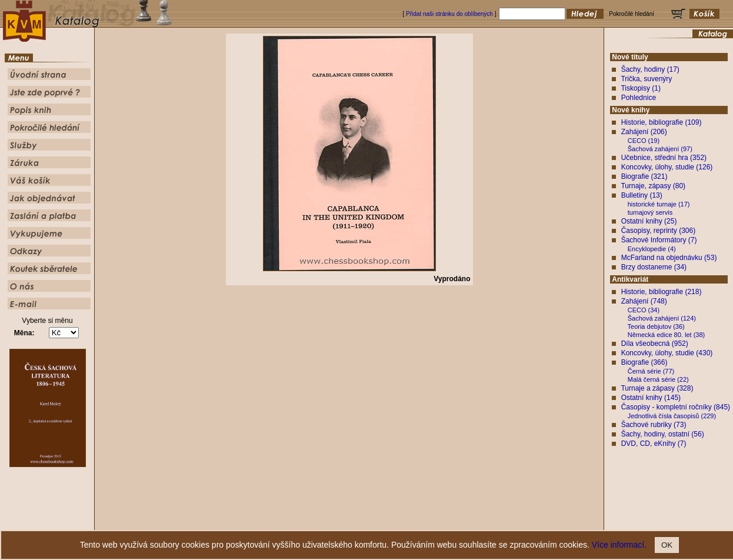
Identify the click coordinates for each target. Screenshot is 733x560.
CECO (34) (644, 310)
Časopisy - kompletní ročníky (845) (676, 407)
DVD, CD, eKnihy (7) (654, 444)
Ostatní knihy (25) (649, 221)
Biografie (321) (644, 176)
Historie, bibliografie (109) (662, 122)
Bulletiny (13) (642, 195)
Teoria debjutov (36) (656, 326)
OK (667, 545)
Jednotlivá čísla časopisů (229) (672, 416)
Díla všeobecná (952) (655, 344)
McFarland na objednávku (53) (669, 258)
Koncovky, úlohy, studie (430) (667, 353)
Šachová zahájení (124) (662, 318)
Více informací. (619, 545)
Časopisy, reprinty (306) (659, 231)
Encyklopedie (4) (652, 249)
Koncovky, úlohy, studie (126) (667, 167)
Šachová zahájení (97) (660, 149)
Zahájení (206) (644, 132)
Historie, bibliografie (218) (662, 292)
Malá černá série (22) (658, 379)
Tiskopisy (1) (641, 88)
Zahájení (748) (644, 301)
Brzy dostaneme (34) (654, 267)
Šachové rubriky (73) (654, 425)
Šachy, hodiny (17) (650, 69)
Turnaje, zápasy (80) (653, 186)
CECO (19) (644, 141)
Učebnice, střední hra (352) (664, 158)
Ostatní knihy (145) (651, 398)
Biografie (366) (644, 362)
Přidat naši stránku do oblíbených (449, 14)
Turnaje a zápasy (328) (657, 388)
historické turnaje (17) (659, 204)
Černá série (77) (651, 371)
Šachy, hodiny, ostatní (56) (663, 434)
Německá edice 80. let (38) (666, 335)
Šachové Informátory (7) (659, 240)
